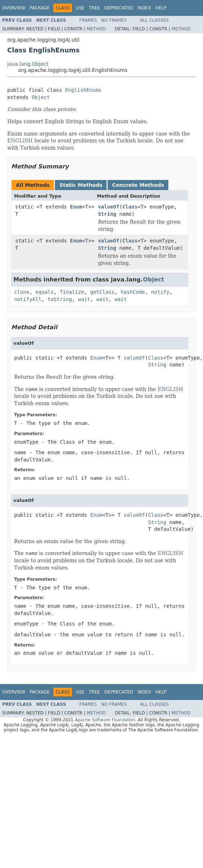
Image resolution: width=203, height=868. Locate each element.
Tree (94, 8)
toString (60, 299)
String (107, 214)
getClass (102, 292)
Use (80, 8)
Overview (14, 8)
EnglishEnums (83, 90)
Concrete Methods (138, 185)
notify (160, 292)
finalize (72, 292)
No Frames (114, 20)
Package (40, 8)
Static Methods (81, 185)
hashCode (133, 292)
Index (144, 8)
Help (161, 8)
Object (41, 97)
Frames (88, 20)
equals (45, 292)
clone (22, 292)
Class (130, 207)
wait (84, 299)
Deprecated (119, 8)
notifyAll (28, 299)
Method (96, 29)
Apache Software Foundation (105, 720)
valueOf (109, 207)
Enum (76, 207)
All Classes (154, 20)
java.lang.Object (28, 64)
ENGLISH (20, 141)
